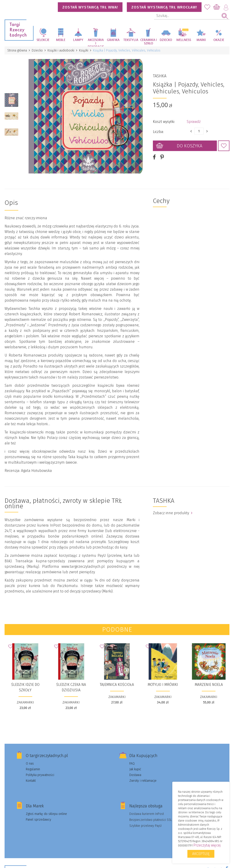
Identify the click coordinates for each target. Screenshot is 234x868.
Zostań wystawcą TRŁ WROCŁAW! (164, 7)
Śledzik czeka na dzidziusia (71, 687)
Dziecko (166, 40)
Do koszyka (190, 146)
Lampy (78, 40)
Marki (201, 40)
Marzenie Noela (209, 685)
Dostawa (135, 775)
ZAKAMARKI (25, 702)
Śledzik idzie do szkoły (25, 687)
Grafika (113, 40)
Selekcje (43, 40)
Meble (61, 40)
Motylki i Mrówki (163, 685)
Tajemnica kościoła (117, 685)
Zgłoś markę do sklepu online (46, 814)
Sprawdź (194, 122)
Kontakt (31, 781)
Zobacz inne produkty (173, 513)
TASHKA (160, 76)
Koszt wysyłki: (164, 122)
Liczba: (158, 132)
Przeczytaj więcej (207, 845)
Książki (84, 50)
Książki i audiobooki (61, 50)
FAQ (132, 764)
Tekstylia (131, 40)
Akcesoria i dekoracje (96, 42)
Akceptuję (201, 854)
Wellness (184, 40)
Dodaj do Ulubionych (224, 146)
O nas (30, 764)
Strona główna (17, 50)
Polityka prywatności (40, 775)
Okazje (219, 40)
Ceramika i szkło (149, 42)
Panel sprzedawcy (39, 820)
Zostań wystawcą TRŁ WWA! (90, 7)
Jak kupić (135, 769)
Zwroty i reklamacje (143, 781)
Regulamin (33, 769)
